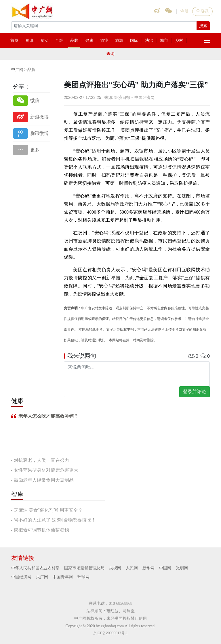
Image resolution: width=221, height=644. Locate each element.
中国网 (165, 568)
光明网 (182, 568)
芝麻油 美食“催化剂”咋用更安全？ (48, 510)
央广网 (42, 577)
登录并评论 (195, 392)
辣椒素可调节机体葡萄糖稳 (41, 530)
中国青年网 (63, 577)
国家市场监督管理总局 (84, 568)
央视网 (115, 568)
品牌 (31, 69)
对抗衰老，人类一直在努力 (41, 460)
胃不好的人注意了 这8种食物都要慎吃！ (55, 520)
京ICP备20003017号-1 (110, 633)
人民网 (132, 568)
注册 (184, 11)
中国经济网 (21, 577)
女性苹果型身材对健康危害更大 (46, 470)
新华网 (148, 568)
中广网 (17, 69)
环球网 (83, 577)
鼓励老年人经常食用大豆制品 (44, 480)
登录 (202, 11)
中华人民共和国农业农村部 (35, 568)
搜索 (203, 26)
